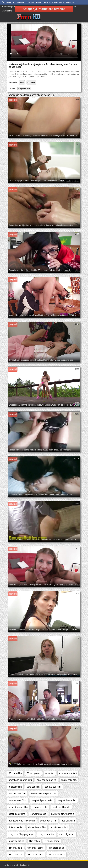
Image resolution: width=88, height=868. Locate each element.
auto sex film (33, 787)
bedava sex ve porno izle (44, 794)
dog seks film (24, 89)
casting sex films (17, 814)
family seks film (16, 841)
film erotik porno (36, 848)
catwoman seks (38, 814)
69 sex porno (33, 773)
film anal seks (15, 848)
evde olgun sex (67, 834)
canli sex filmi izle (61, 807)
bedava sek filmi (53, 787)
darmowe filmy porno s (63, 814)
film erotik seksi (56, 848)
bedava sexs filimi (18, 800)
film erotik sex (16, 855)
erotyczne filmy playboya (21, 834)
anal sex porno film (46, 780)
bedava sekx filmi (17, 794)
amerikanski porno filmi (20, 780)
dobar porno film (48, 821)
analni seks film (69, 780)
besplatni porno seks (42, 800)
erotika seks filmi (59, 827)
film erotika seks (57, 855)
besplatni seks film (67, 800)
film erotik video (36, 855)
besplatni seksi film (18, 807)
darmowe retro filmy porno (22, 821)
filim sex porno (52, 841)
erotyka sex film (46, 834)
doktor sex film (16, 827)
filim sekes (34, 841)
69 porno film (15, 773)
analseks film (15, 787)
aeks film (50, 773)
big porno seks (40, 807)
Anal (22, 82)
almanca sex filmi (68, 773)
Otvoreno (31, 82)
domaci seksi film (37, 827)
